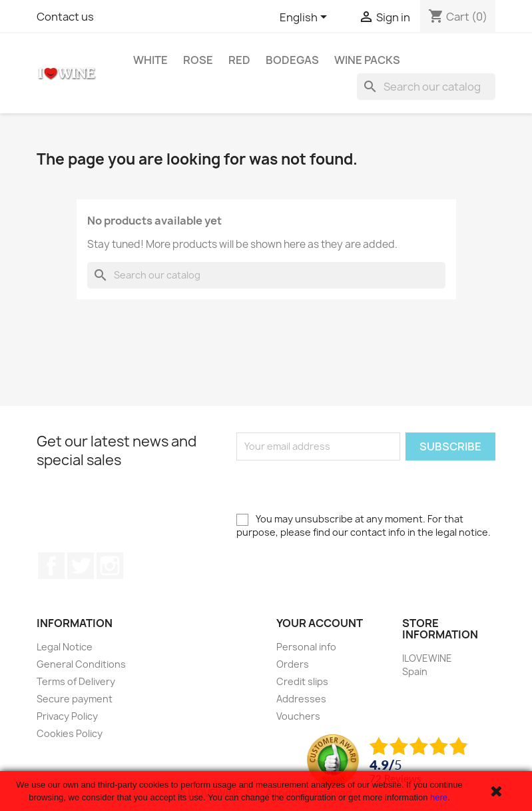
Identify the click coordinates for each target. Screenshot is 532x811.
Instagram (110, 566)
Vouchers (298, 716)
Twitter (81, 566)
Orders (293, 664)
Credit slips (302, 681)
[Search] (426, 87)
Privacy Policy (67, 716)
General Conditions (81, 664)
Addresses (301, 699)
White (150, 60)
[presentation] (338, 486)
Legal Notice (65, 647)
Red (239, 60)
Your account (320, 623)
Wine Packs (367, 60)
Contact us (65, 17)
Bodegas (292, 60)
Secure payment (75, 699)
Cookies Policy (70, 733)
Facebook (51, 566)
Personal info (306, 647)
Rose (198, 60)
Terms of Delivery (76, 681)
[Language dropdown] (306, 18)
